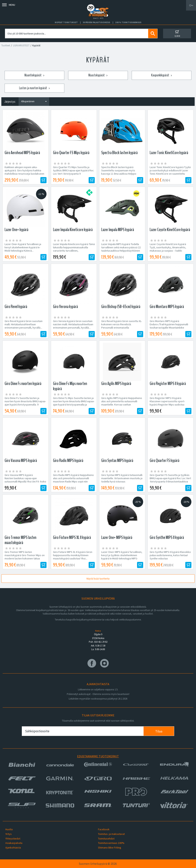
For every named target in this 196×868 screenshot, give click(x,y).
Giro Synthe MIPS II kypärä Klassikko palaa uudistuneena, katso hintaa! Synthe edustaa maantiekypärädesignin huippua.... (171, 557)
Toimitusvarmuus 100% (111, 843)
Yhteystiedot (13, 839)
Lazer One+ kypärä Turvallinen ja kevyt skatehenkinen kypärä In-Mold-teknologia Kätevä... (23, 247)
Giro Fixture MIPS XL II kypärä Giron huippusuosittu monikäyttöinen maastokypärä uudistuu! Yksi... (73, 555)
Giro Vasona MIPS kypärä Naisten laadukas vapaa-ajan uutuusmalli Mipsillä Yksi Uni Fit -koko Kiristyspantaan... (25, 480)
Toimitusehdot (106, 839)
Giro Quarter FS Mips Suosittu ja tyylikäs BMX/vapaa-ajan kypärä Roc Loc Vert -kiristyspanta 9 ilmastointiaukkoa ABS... (73, 172)
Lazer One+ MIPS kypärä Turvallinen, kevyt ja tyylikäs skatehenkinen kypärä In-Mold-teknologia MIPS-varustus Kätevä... (122, 557)
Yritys (9, 834)
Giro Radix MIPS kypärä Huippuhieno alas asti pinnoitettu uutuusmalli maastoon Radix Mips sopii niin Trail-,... (73, 480)
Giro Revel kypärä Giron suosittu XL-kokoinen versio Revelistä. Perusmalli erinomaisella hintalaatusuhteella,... (122, 326)
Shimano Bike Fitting (110, 848)
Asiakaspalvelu (14, 843)
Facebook (104, 829)
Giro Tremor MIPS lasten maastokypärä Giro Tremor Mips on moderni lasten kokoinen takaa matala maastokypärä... (25, 557)
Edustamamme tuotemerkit (98, 756)
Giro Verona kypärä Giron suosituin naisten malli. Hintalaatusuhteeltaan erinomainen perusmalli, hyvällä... (73, 324)
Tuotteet (6, 45)
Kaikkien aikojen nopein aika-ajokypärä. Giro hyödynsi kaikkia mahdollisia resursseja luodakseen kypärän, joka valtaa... (24, 172)
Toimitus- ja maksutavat (111, 834)
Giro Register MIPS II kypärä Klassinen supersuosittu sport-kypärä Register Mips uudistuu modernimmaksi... (167, 403)
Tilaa (159, 731)
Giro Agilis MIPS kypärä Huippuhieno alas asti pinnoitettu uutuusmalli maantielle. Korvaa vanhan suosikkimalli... (122, 403)
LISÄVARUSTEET (21, 45)
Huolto (9, 829)
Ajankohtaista (13, 848)
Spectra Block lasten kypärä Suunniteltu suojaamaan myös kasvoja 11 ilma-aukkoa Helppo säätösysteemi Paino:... (119, 172)
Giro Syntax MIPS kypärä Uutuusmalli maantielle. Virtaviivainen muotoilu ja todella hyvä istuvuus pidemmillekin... (122, 480)
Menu (9, 5)
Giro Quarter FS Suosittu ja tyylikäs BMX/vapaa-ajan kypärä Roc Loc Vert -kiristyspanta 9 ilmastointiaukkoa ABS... (170, 480)
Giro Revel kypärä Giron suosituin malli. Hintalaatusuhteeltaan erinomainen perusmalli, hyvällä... (24, 324)
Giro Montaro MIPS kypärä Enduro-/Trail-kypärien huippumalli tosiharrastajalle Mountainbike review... (169, 326)
